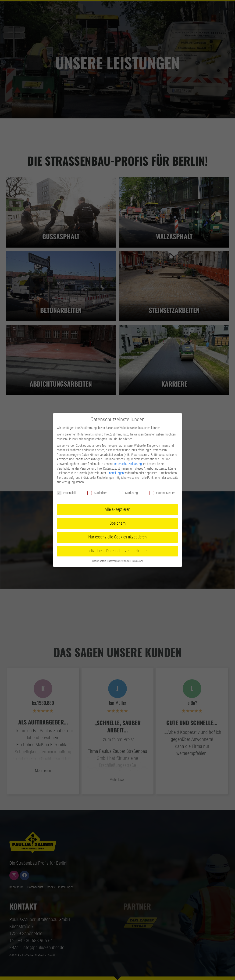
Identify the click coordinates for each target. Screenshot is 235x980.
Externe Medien (162, 493)
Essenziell (66, 493)
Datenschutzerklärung (128, 464)
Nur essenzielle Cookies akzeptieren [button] (117, 537)
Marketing (128, 493)
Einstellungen (115, 473)
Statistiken (97, 493)
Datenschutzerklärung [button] (119, 561)
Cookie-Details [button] (99, 561)
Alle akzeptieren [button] (117, 509)
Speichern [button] (118, 523)
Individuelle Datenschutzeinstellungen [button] (118, 551)
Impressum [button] (137, 561)
